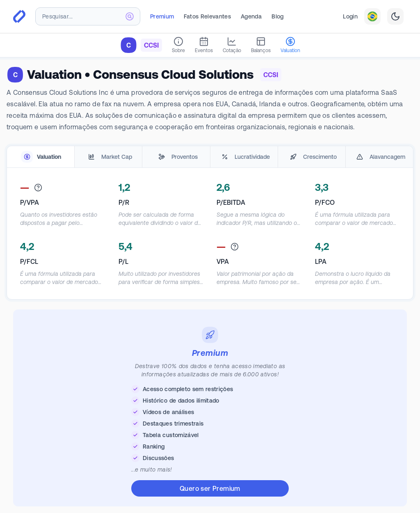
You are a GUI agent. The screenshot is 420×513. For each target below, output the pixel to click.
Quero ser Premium (210, 488)
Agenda (251, 16)
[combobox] (88, 16)
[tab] (41, 157)
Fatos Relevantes (207, 16)
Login (350, 16)
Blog (277, 16)
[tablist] (210, 157)
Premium (162, 16)
